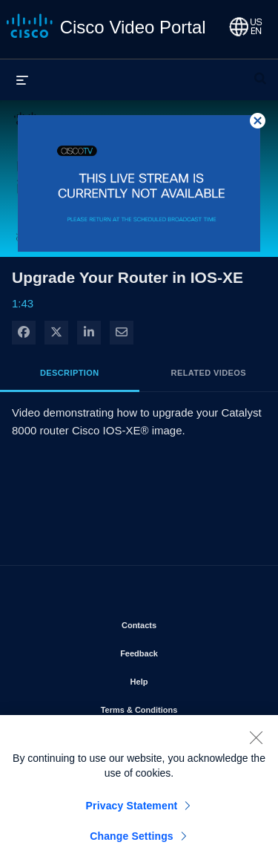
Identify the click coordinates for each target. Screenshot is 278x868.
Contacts (181, 622)
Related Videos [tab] (209, 373)
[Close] (256, 742)
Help (182, 679)
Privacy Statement (132, 810)
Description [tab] (70, 373)
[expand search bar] (260, 72)
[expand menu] (22, 79)
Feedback (181, 650)
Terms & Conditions (178, 707)
